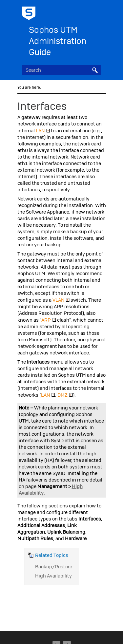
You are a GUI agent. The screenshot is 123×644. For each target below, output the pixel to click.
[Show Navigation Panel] (97, 11)
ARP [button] (49, 320)
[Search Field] (62, 70)
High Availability (53, 576)
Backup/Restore (54, 567)
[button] (95, 70)
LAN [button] (43, 131)
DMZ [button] (65, 395)
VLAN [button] (61, 300)
